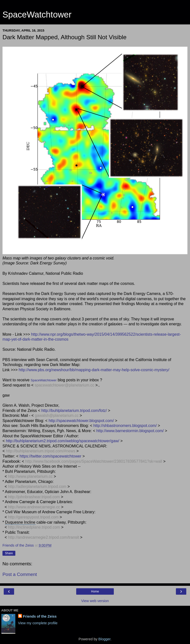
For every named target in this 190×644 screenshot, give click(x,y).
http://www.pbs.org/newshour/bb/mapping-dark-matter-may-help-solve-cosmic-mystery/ (94, 370)
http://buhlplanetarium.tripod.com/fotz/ (74, 411)
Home (95, 591)
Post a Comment (20, 574)
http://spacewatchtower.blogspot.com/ (81, 421)
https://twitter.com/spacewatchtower (50, 456)
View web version (95, 601)
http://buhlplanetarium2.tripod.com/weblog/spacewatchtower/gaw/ (63, 441)
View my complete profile (38, 623)
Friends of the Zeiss (40, 616)
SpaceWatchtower (37, 15)
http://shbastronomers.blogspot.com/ (125, 426)
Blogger (105, 639)
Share (9, 553)
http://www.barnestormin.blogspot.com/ (130, 431)
